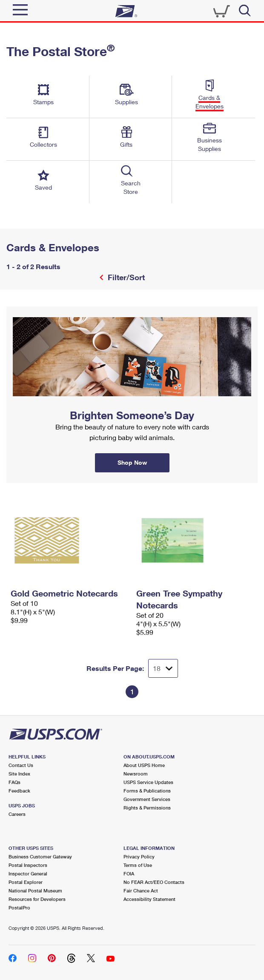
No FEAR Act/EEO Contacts (154, 882)
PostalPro (19, 908)
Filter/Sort (125, 277)
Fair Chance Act (141, 891)
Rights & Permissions (147, 808)
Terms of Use (138, 865)
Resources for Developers (37, 899)
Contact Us (21, 765)
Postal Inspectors (28, 865)
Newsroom (136, 774)
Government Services (147, 799)
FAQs (14, 782)
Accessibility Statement (149, 899)
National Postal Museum (35, 891)
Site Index (19, 774)
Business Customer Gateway (40, 856)
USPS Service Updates (148, 782)
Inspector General (28, 873)
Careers (17, 814)
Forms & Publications (147, 791)
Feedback (19, 791)
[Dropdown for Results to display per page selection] (163, 668)
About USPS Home (144, 765)
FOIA (129, 873)
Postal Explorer (26, 882)
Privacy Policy (139, 856)
